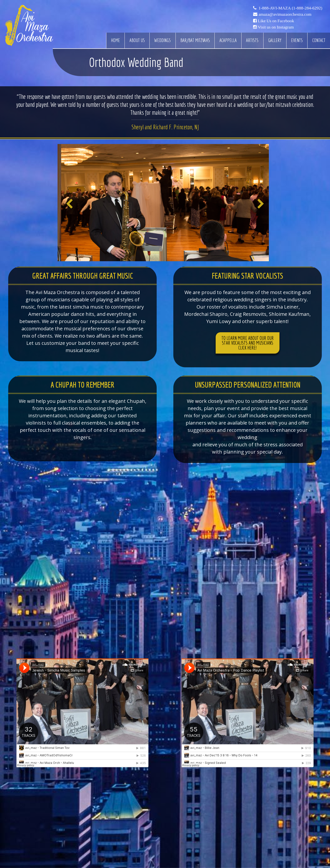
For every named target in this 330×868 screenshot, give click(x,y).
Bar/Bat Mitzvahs (195, 40)
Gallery (275, 40)
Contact (319, 40)
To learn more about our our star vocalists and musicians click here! (248, 343)
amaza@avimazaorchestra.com (285, 14)
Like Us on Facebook (276, 21)
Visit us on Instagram (276, 27)
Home (115, 40)
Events (297, 40)
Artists (252, 40)
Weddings (162, 40)
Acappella (228, 40)
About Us (137, 40)
